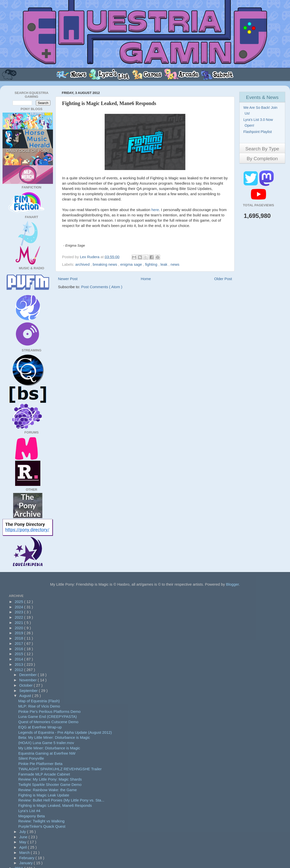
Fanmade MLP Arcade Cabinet (44, 774)
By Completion (262, 159)
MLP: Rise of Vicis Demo (39, 706)
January (26, 863)
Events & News (262, 97)
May (23, 842)
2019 (19, 633)
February (27, 858)
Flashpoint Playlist (258, 132)
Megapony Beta (32, 816)
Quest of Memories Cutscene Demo (48, 722)
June (24, 837)
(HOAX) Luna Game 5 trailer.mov (46, 743)
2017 (19, 643)
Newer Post (68, 279)
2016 (19, 649)
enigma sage (132, 264)
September (29, 691)
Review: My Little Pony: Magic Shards (50, 779)
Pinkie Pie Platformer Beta (40, 764)
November (28, 680)
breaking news (106, 264)
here (155, 210)
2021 (19, 623)
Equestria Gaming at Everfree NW (47, 753)
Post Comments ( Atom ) (102, 287)
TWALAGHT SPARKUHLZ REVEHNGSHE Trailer (60, 769)
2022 (19, 617)
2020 (19, 628)
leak (164, 264)
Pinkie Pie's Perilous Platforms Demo (50, 711)
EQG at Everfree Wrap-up (40, 727)
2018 (19, 638)
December (28, 675)
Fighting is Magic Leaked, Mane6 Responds (55, 805)
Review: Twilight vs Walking (41, 821)
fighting (152, 264)
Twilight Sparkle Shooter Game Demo (50, 784)
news (175, 264)
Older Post (223, 279)
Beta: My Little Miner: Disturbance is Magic (54, 737)
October (26, 685)
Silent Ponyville (31, 758)
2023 (19, 612)
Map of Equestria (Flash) (39, 701)
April (23, 847)
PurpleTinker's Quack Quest (42, 826)
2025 (19, 602)
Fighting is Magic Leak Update (44, 795)
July (23, 832)
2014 (19, 659)
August (26, 696)
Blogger (232, 584)
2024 (19, 607)
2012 (19, 670)
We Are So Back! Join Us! (261, 110)
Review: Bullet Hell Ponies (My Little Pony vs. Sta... (61, 800)
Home (146, 279)
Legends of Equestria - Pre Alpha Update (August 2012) (65, 732)
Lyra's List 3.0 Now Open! (259, 123)
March (25, 853)
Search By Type (262, 149)
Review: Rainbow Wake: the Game (48, 790)
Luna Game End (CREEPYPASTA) (48, 716)
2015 (19, 654)
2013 (19, 664)
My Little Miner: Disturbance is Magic (49, 748)
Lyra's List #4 (29, 811)
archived (83, 264)
